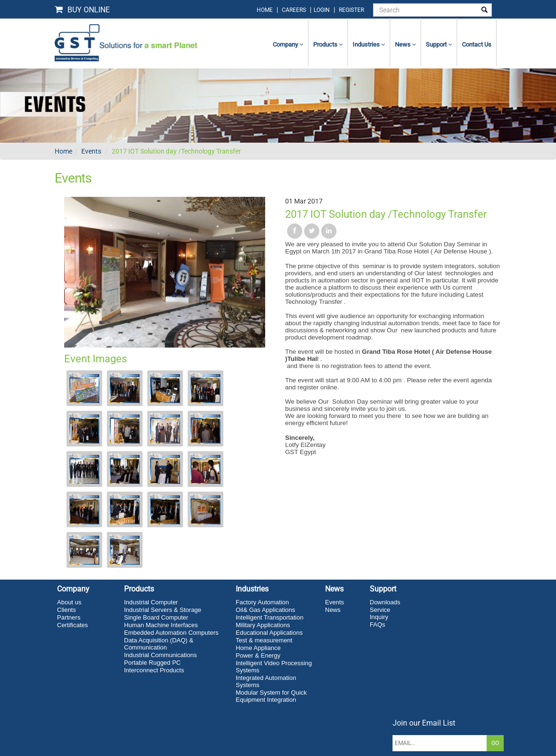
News (405, 44)
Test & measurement (264, 640)
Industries (369, 44)
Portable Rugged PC (152, 663)
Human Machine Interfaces (161, 625)
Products (328, 44)
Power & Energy (258, 655)
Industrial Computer (151, 602)
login (322, 10)
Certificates (72, 625)
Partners (69, 617)
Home (63, 151)
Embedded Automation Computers (171, 633)
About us (69, 602)
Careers (294, 10)
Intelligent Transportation (269, 617)
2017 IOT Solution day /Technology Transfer (176, 151)
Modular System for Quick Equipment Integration (271, 696)
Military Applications (263, 625)
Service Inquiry (380, 613)
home (265, 10)
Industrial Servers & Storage (163, 610)
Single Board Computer (156, 617)
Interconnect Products (154, 670)
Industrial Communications (160, 655)
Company (288, 44)
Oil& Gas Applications (265, 610)
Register (351, 10)
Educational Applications (269, 633)
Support (439, 44)
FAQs (378, 625)
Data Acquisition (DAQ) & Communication (159, 644)
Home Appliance (258, 648)
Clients (67, 610)
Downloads (385, 602)
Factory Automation (262, 602)
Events (91, 151)
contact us (477, 44)
